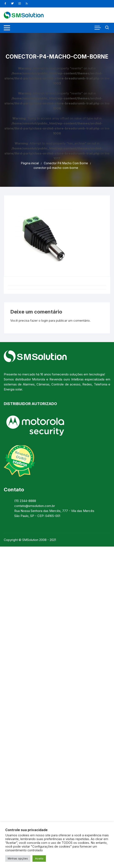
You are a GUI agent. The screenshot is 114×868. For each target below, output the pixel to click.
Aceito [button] (39, 858)
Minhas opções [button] (18, 858)
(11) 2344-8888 (25, 501)
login (45, 320)
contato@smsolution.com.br (35, 506)
